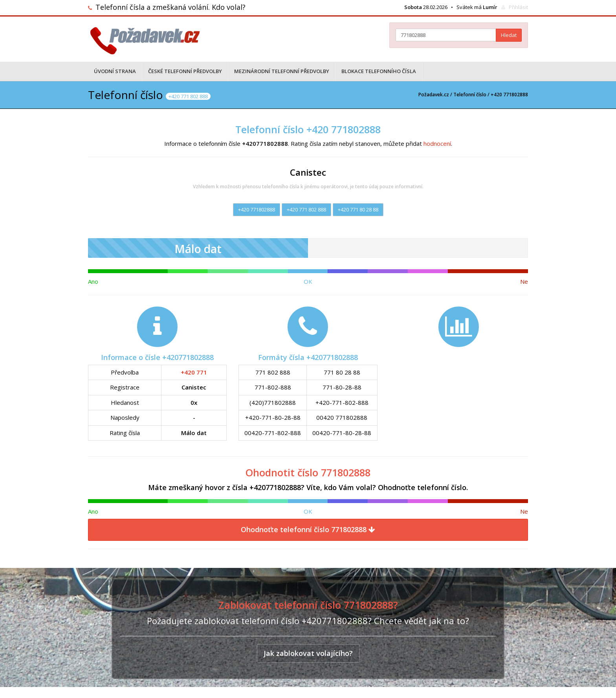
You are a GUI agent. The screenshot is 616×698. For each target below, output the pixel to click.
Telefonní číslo (470, 95)
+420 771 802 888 (306, 209)
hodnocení (437, 143)
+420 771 (194, 372)
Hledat (509, 35)
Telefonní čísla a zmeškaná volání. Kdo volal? (170, 7)
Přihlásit (518, 7)
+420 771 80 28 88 (358, 209)
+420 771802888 (257, 209)
